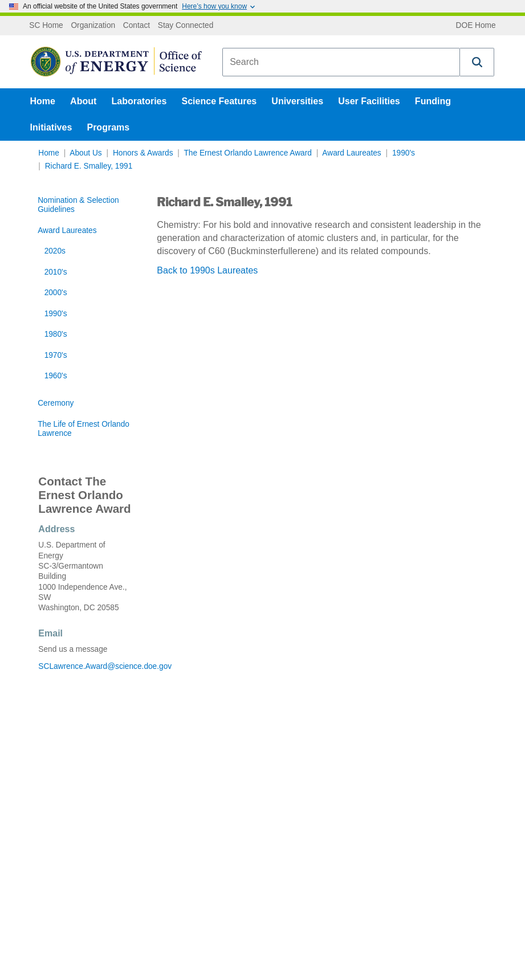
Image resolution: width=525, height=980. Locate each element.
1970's (56, 355)
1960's (56, 376)
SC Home (46, 26)
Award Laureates (351, 153)
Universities (297, 101)
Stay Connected (186, 26)
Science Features (219, 101)
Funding (433, 101)
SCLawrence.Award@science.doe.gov (84, 666)
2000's (56, 293)
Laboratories (139, 101)
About (83, 101)
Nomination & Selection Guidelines (78, 205)
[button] (477, 62)
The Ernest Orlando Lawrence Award (247, 153)
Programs (108, 127)
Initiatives (51, 127)
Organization (93, 26)
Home (43, 101)
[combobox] (341, 62)
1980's (56, 334)
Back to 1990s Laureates (207, 270)
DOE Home (476, 26)
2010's (56, 272)
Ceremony (56, 403)
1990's (404, 153)
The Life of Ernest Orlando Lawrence (84, 429)
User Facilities (369, 101)
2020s (55, 251)
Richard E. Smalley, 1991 (89, 166)
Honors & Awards (143, 153)
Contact (137, 26)
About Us (86, 153)
